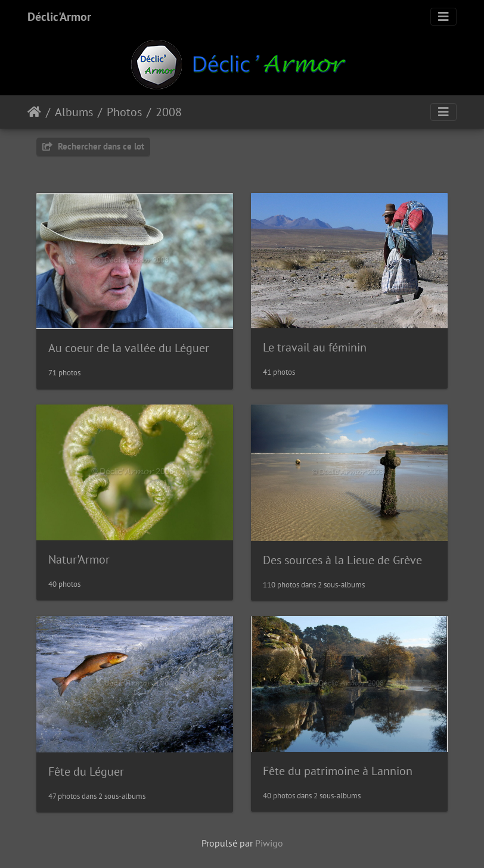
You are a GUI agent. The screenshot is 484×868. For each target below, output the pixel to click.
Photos (124, 112)
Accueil (34, 112)
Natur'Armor (79, 559)
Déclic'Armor (59, 17)
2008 (169, 112)
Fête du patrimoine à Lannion (338, 771)
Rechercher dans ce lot (93, 146)
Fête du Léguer (86, 771)
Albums (74, 112)
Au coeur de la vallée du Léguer (129, 348)
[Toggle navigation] (443, 17)
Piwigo (269, 843)
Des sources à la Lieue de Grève (342, 560)
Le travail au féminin (315, 347)
